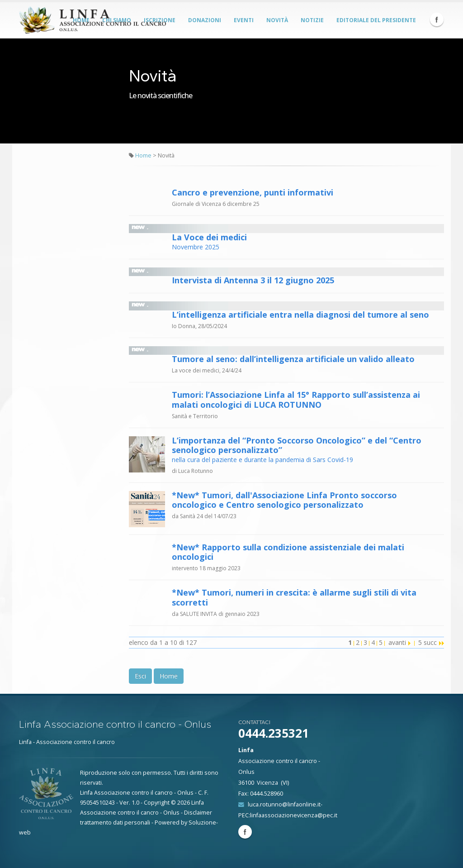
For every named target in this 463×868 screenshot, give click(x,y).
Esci (140, 676)
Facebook (437, 19)
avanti (399, 642)
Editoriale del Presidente (376, 20)
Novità (277, 20)
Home (143, 155)
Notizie (312, 20)
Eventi (244, 20)
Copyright (157, 803)
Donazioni (205, 20)
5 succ (431, 642)
